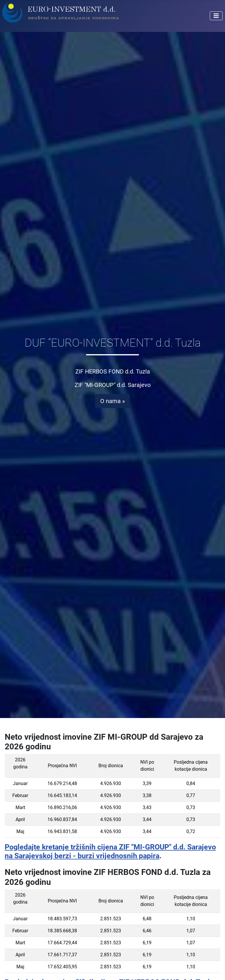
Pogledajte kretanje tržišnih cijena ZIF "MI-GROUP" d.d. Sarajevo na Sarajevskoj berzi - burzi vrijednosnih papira (110, 851)
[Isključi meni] (216, 16)
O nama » (112, 401)
